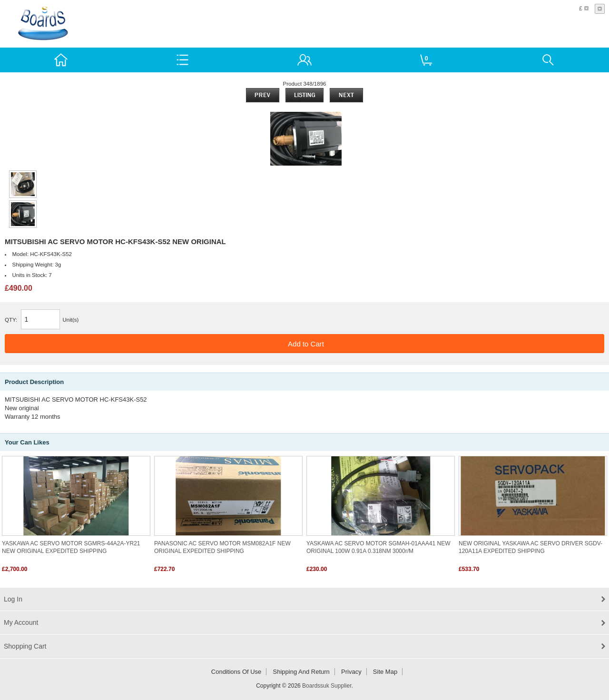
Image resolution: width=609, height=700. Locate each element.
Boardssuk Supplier (327, 686)
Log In (13, 599)
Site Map (385, 672)
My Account (21, 622)
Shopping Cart (25, 646)
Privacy (351, 672)
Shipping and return (301, 672)
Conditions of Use (236, 672)
